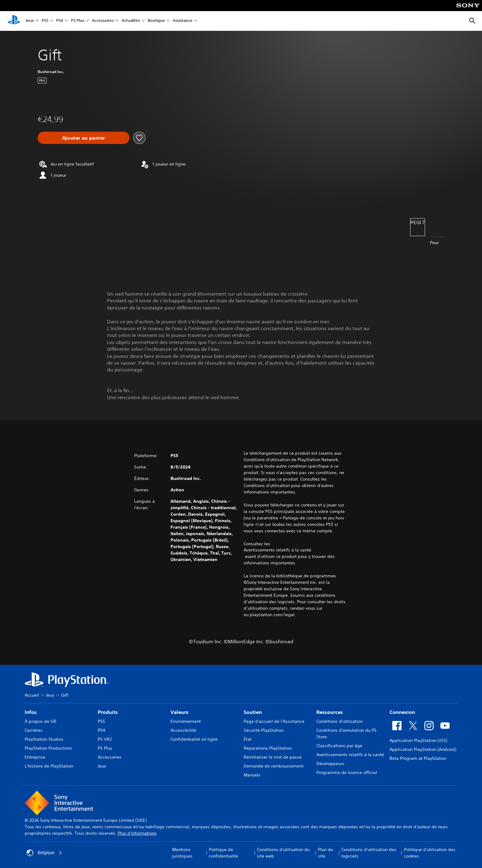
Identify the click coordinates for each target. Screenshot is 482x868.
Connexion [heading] (402, 712)
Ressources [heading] (330, 712)
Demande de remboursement (274, 766)
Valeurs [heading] (179, 712)
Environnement (186, 721)
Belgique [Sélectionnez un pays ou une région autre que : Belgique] (44, 853)
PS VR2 (105, 739)
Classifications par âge (339, 746)
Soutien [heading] (253, 712)
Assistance (183, 21)
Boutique (156, 21)
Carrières (34, 730)
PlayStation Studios (44, 739)
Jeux (30, 21)
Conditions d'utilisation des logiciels (369, 853)
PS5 (45, 21)
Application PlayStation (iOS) (418, 740)
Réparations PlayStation (268, 748)
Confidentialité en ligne (194, 739)
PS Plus (78, 21)
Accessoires (103, 21)
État (248, 739)
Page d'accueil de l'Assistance (274, 721)
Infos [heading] (31, 712)
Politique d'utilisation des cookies (430, 853)
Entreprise (35, 757)
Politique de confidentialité (223, 853)
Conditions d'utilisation (340, 721)
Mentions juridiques (182, 853)
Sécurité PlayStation (264, 730)
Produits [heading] (108, 712)
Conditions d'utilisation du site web (283, 853)
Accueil (32, 695)
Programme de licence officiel (347, 772)
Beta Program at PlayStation (418, 758)
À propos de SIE (41, 721)
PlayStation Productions (48, 748)
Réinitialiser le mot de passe (273, 757)
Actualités (131, 21)
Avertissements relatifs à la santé (277, 550)
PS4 (60, 21)
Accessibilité (183, 730)
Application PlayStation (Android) (423, 749)
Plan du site (325, 853)
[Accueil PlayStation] (14, 21)
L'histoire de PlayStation (49, 766)
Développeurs (330, 764)
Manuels (252, 775)
